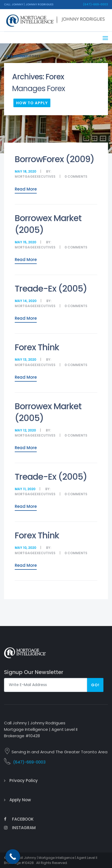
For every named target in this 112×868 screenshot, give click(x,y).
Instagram (20, 828)
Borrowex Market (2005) (48, 224)
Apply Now (20, 800)
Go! (95, 685)
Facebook (19, 819)
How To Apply (32, 103)
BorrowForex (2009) (55, 159)
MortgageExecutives (35, 176)
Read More (26, 189)
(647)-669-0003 (96, 4)
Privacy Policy (24, 781)
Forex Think (37, 347)
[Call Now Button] (13, 857)
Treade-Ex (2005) (51, 288)
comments (77, 176)
